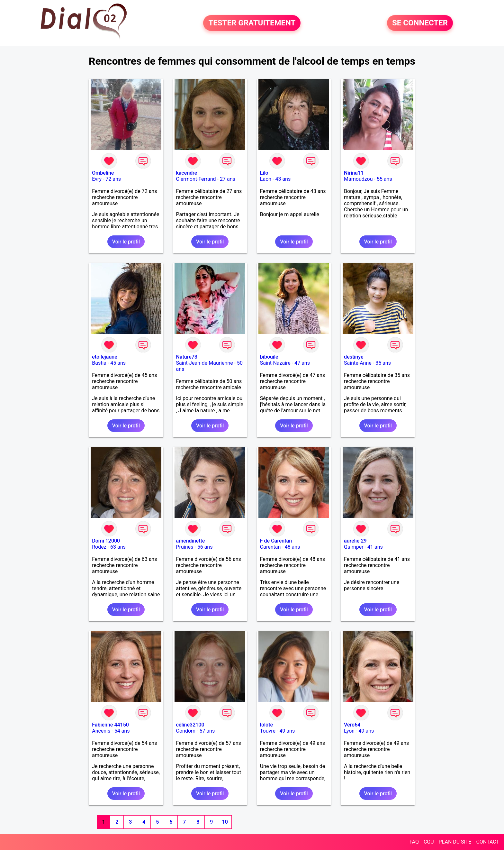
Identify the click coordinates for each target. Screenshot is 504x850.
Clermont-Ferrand (196, 179)
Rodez (99, 547)
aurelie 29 (355, 541)
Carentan (270, 547)
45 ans (118, 363)
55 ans (384, 179)
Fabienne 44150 (110, 725)
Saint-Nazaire (275, 363)
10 (225, 822)
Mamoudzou (358, 179)
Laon (266, 179)
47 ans (302, 363)
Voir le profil (126, 242)
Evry (97, 179)
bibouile (269, 357)
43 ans (283, 179)
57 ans (207, 731)
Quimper (354, 547)
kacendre (187, 173)
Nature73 (187, 357)
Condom (186, 731)
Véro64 (352, 725)
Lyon (349, 731)
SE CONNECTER (420, 23)
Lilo (264, 173)
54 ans (122, 731)
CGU (429, 842)
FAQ (414, 842)
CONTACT (488, 842)
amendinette (191, 541)
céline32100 (190, 725)
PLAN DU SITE (455, 842)
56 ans (205, 547)
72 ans (113, 179)
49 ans (287, 731)
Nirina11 (354, 173)
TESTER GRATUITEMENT (252, 23)
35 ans (383, 363)
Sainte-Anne (358, 363)
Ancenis (101, 731)
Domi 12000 (106, 541)
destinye (354, 357)
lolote (266, 725)
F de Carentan (276, 541)
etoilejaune (105, 357)
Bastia (99, 363)
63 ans (118, 547)
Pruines (185, 547)
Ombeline (103, 173)
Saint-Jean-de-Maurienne (205, 363)
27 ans (228, 179)
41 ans (375, 547)
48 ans (292, 547)
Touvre (268, 731)
